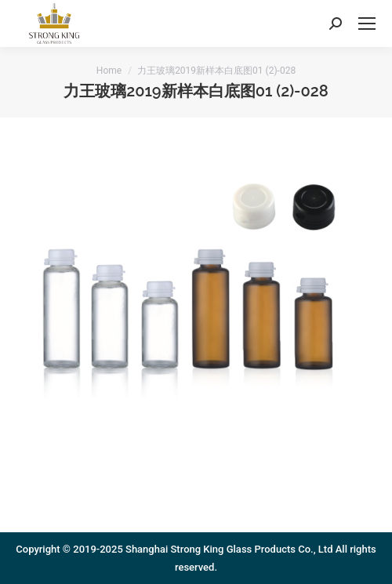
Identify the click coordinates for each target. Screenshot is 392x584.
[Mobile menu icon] (367, 24)
